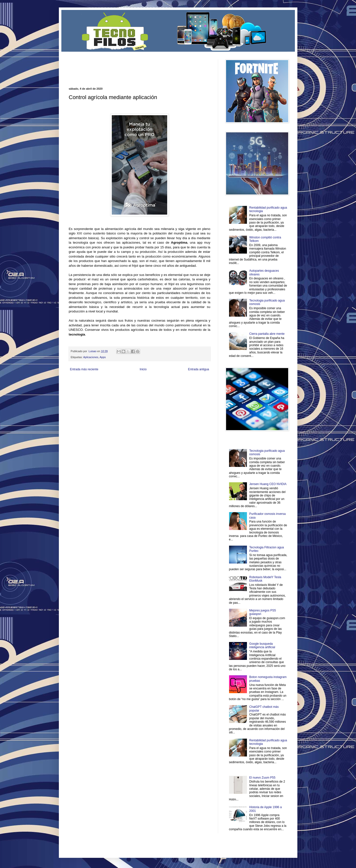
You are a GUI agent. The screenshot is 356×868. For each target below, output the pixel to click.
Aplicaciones (91, 357)
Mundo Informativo (100, 389)
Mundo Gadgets (168, 385)
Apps (103, 357)
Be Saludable (95, 381)
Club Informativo (153, 381)
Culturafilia (187, 389)
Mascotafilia (83, 389)
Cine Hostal (152, 385)
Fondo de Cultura (172, 381)
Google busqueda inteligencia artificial (262, 645)
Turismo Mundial (120, 389)
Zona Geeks (189, 381)
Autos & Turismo (186, 385)
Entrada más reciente (84, 369)
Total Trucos (138, 385)
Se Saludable (138, 389)
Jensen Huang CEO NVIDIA (268, 484)
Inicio (143, 369)
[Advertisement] (127, 67)
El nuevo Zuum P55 (262, 778)
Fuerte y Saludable (120, 385)
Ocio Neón (88, 385)
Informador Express (132, 381)
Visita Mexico (153, 389)
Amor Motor (200, 389)
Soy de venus (102, 385)
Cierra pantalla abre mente (267, 334)
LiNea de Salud (112, 381)
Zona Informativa (78, 381)
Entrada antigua (199, 369)
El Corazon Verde (171, 389)
